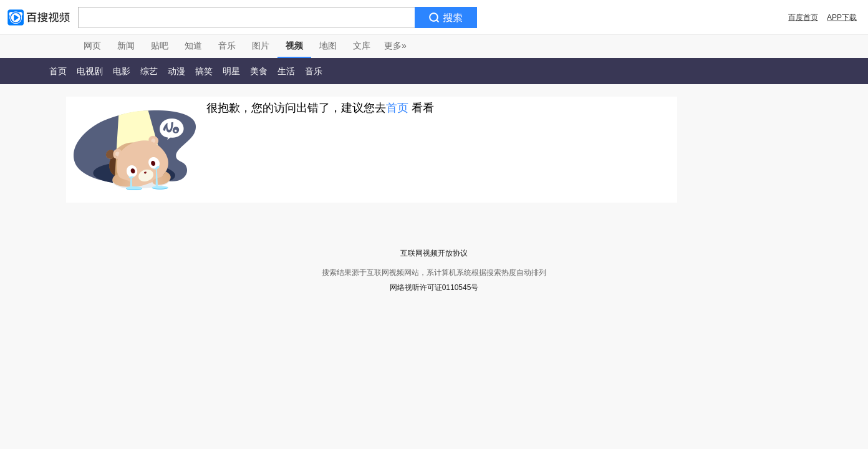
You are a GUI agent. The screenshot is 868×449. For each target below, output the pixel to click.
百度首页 (803, 17)
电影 (122, 71)
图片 (261, 46)
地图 (328, 46)
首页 (58, 71)
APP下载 (842, 17)
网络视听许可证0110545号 (434, 287)
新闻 (126, 46)
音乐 (227, 46)
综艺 (149, 71)
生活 (286, 71)
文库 (362, 46)
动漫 (176, 71)
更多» (395, 46)
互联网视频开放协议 (434, 253)
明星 (231, 71)
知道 (193, 46)
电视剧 (90, 71)
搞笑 (204, 71)
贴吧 (160, 46)
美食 (259, 71)
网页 (92, 46)
